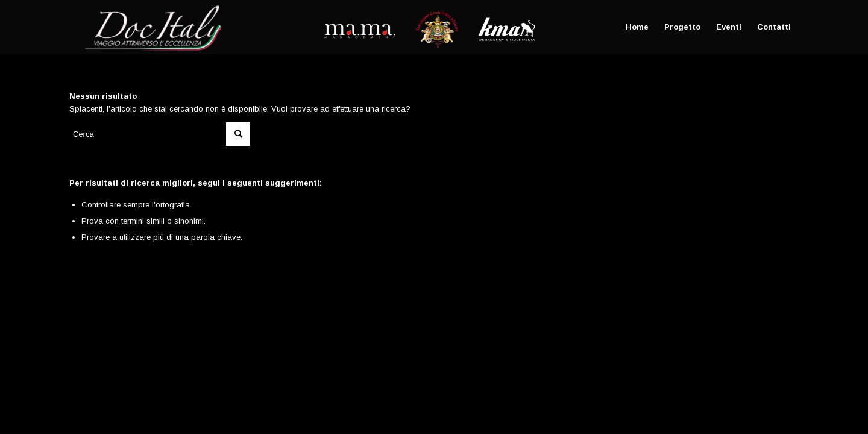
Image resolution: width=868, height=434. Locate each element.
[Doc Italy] (151, 27)
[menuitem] (637, 27)
